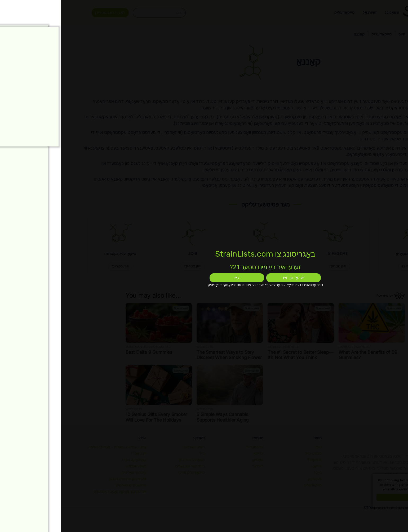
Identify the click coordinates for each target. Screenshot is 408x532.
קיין (176, 278)
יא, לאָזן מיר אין (232, 278)
